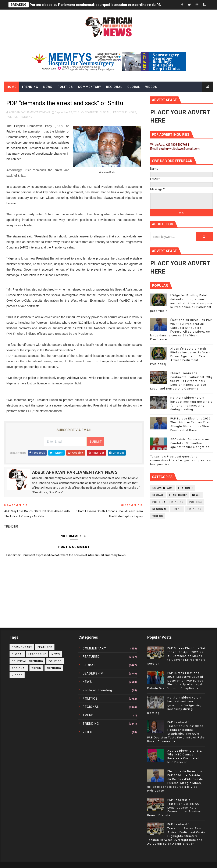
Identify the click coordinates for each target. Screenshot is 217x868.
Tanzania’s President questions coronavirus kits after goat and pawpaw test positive (181, 460)
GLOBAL (105, 112)
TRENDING (26, 117)
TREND (177, 509)
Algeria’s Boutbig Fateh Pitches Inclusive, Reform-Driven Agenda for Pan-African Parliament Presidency (180, 356)
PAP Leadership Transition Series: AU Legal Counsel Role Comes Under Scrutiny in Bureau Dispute (176, 808)
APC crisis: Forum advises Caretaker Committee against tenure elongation (190, 443)
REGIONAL (160, 509)
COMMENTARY (163, 488)
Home (12, 87)
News (48, 87)
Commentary (90, 87)
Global (134, 87)
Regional (114, 87)
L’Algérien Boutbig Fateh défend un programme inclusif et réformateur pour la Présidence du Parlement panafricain (181, 303)
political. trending (168, 502)
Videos (151, 87)
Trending (30, 87)
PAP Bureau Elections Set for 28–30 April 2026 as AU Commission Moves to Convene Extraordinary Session (176, 656)
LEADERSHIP (119, 112)
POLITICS (12, 117)
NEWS (132, 112)
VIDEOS (158, 516)
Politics (65, 87)
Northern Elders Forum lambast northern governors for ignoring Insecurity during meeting (175, 705)
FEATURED (91, 112)
